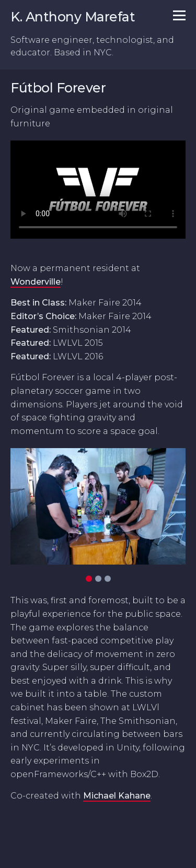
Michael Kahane (117, 796)
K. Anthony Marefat (73, 17)
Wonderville (36, 282)
